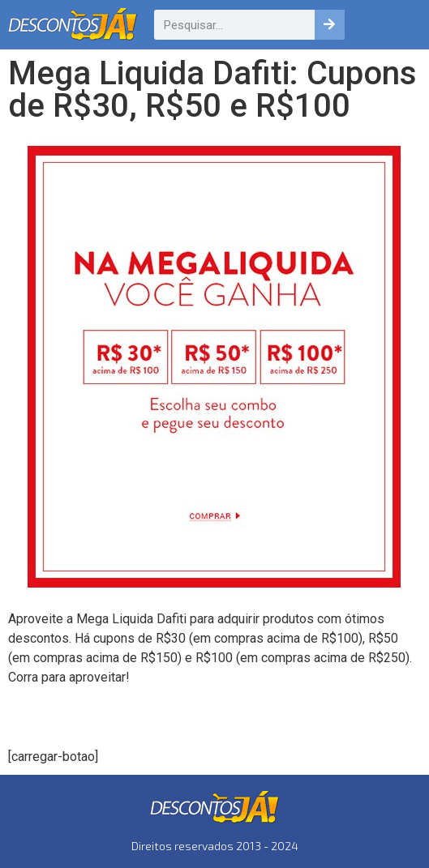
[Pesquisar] (330, 25)
